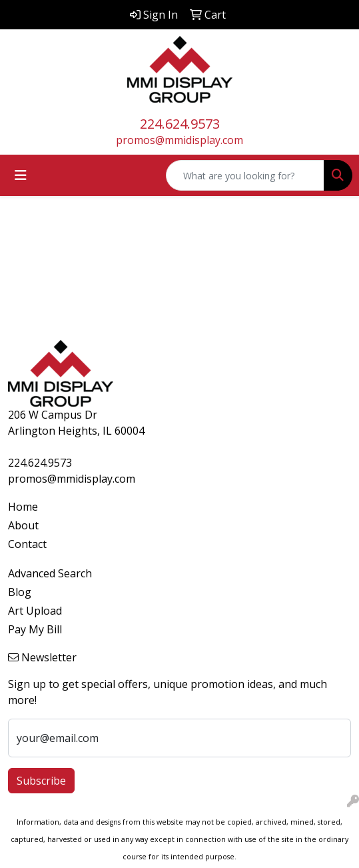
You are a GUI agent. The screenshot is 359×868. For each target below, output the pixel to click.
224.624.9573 (180, 124)
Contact (27, 544)
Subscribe (41, 781)
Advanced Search (50, 573)
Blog (20, 592)
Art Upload (35, 611)
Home (23, 507)
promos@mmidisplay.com (179, 140)
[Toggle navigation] (21, 175)
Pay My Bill (35, 629)
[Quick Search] (245, 175)
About (23, 525)
